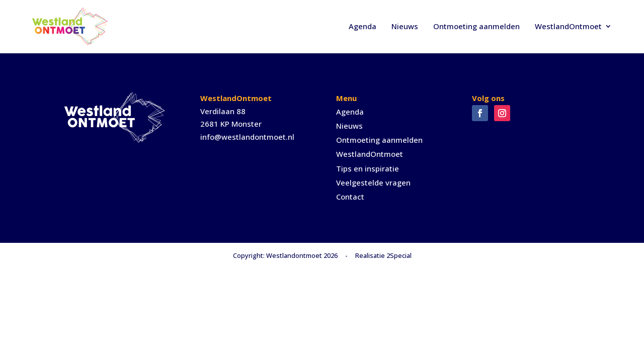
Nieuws (405, 26)
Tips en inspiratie (368, 168)
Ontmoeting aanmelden (476, 26)
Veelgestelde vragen (373, 183)
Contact (350, 197)
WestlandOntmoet (568, 26)
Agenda (363, 26)
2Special (399, 255)
